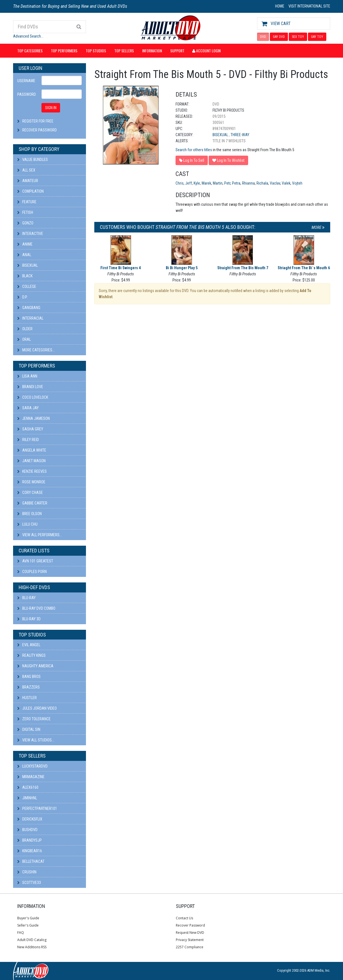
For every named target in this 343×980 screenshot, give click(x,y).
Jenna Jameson (34, 418)
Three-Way (240, 135)
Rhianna (248, 183)
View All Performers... (40, 535)
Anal (24, 255)
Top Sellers (124, 51)
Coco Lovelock (33, 397)
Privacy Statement (190, 940)
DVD (263, 37)
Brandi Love (30, 387)
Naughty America (35, 666)
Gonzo (25, 223)
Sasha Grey (30, 429)
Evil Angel (29, 645)
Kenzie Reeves (32, 471)
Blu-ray (26, 598)
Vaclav (275, 183)
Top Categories (30, 51)
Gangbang (29, 308)
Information (152, 51)
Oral (24, 339)
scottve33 (29, 883)
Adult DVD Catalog (32, 940)
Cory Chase (30, 493)
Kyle (197, 183)
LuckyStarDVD (32, 766)
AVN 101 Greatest (35, 561)
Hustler (27, 698)
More (318, 227)
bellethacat (31, 861)
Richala (262, 183)
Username (26, 81)
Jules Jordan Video (37, 708)
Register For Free (38, 121)
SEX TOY (298, 37)
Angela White (32, 450)
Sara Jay (28, 408)
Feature (27, 202)
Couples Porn (32, 572)
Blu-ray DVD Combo (36, 608)
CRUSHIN (27, 872)
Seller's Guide (28, 925)
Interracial (30, 318)
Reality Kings (31, 655)
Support (177, 51)
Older (25, 329)
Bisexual (28, 265)
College (27, 286)
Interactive (30, 234)
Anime (25, 244)
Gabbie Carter (32, 503)
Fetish (25, 212)
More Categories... (36, 350)
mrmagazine (31, 777)
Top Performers (64, 51)
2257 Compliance (190, 947)
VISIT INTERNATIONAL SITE (309, 6)
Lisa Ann (27, 376)
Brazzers (29, 687)
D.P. (22, 297)
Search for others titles (194, 150)
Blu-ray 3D (29, 619)
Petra (236, 183)
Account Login (206, 51)
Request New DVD (190, 933)
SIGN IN (51, 108)
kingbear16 (30, 851)
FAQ (21, 933)
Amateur (28, 181)
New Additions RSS (32, 947)
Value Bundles (33, 160)
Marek (206, 183)
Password (27, 94)
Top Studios (96, 51)
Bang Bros (29, 677)
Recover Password (40, 130)
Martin (218, 183)
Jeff (189, 183)
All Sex (26, 170)
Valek (286, 183)
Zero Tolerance (34, 719)
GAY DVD (279, 37)
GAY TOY (317, 37)
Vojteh (297, 183)
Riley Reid (28, 440)
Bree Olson (29, 514)
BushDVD (27, 830)
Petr (227, 183)
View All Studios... (36, 740)
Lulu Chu (27, 524)
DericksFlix (30, 819)
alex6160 (28, 787)
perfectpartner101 (37, 808)
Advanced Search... (28, 36)
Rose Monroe (31, 482)
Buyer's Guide (28, 918)
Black (25, 276)
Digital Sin (29, 729)
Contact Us (184, 918)
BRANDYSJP (29, 840)
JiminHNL (27, 798)
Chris (180, 183)
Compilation (30, 191)
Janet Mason (31, 461)
